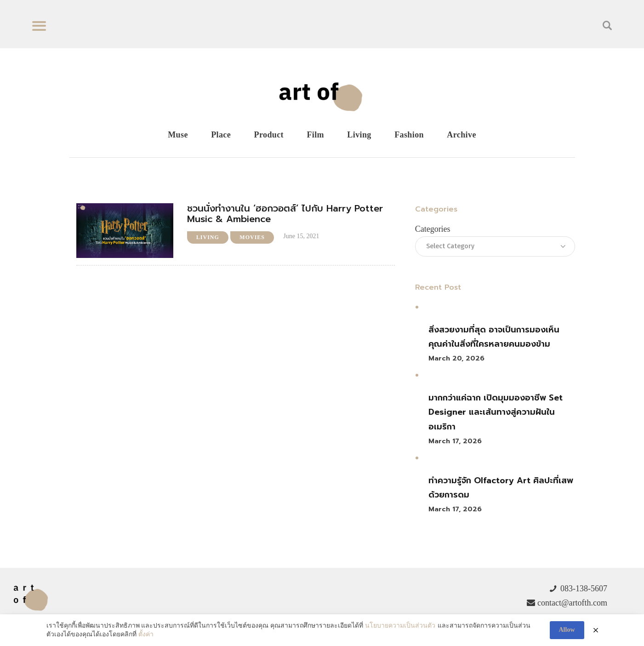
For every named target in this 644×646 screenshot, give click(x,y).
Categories (433, 229)
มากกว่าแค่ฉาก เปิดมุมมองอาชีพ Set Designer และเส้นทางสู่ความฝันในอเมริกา (496, 412)
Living (208, 237)
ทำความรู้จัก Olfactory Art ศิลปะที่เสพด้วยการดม (501, 488)
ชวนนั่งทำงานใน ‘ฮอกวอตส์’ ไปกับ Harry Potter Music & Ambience (285, 214)
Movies (252, 237)
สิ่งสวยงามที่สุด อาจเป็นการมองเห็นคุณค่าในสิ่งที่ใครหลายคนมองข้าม (494, 337)
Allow (567, 630)
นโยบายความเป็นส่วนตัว (400, 626)
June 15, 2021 (301, 236)
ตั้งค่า (146, 634)
